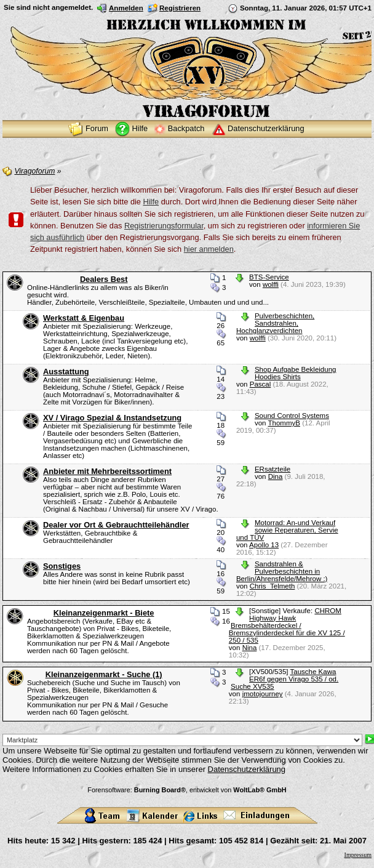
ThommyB (284, 423)
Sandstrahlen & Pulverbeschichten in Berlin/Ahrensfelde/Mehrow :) (282, 571)
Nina (250, 648)
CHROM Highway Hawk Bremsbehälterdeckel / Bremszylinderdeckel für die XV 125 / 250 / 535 (287, 625)
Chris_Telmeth (273, 586)
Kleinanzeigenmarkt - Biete (104, 613)
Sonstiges (62, 566)
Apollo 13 (264, 545)
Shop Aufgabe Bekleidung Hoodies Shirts (296, 373)
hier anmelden (209, 249)
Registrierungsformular (164, 226)
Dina (276, 476)
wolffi (271, 284)
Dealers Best (104, 279)
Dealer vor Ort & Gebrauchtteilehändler (116, 525)
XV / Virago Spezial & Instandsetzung (112, 418)
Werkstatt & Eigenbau (84, 318)
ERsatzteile (273, 469)
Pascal (261, 384)
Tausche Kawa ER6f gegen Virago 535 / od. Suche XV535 (284, 679)
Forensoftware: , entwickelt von (187, 790)
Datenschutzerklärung (247, 769)
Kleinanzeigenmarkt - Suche (104, 674)
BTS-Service (269, 277)
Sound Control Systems (292, 416)
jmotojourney (263, 694)
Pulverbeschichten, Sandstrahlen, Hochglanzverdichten (275, 323)
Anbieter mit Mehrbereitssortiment (107, 471)
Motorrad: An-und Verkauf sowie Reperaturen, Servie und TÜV (287, 530)
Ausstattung (66, 372)
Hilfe (151, 202)
